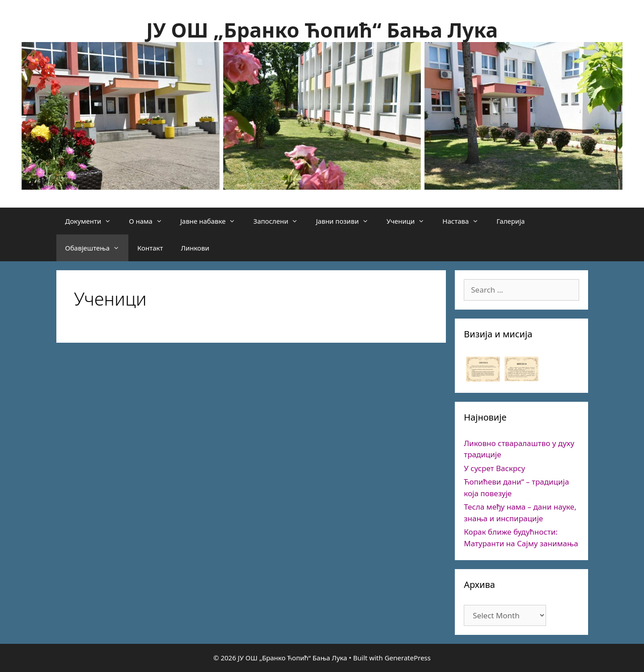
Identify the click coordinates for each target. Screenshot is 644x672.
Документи (93, 221)
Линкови (195, 248)
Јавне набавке (212, 221)
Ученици (410, 221)
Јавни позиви (347, 221)
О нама (150, 221)
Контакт (150, 248)
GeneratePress (408, 658)
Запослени (280, 221)
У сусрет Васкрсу (494, 468)
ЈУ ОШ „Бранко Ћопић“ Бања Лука (322, 30)
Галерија (511, 221)
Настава (465, 221)
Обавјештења (97, 248)
